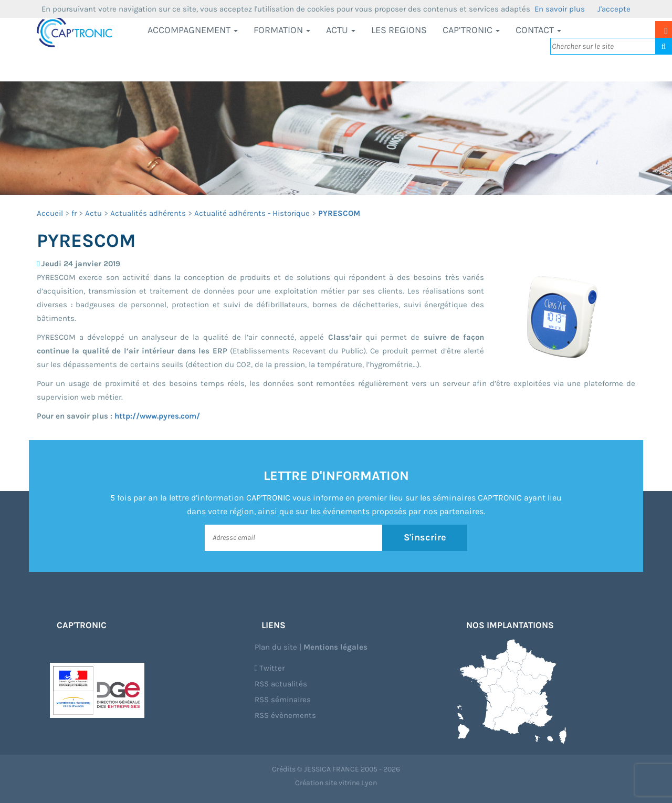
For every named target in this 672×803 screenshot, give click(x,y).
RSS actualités (281, 684)
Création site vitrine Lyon (336, 783)
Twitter (270, 668)
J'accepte (614, 9)
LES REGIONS (399, 30)
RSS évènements (285, 715)
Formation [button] (282, 30)
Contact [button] (538, 30)
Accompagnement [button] (193, 30)
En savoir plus (560, 9)
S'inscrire (425, 537)
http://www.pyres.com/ (157, 416)
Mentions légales (335, 647)
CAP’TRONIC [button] (471, 30)
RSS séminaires (283, 700)
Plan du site (276, 647)
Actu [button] (341, 30)
